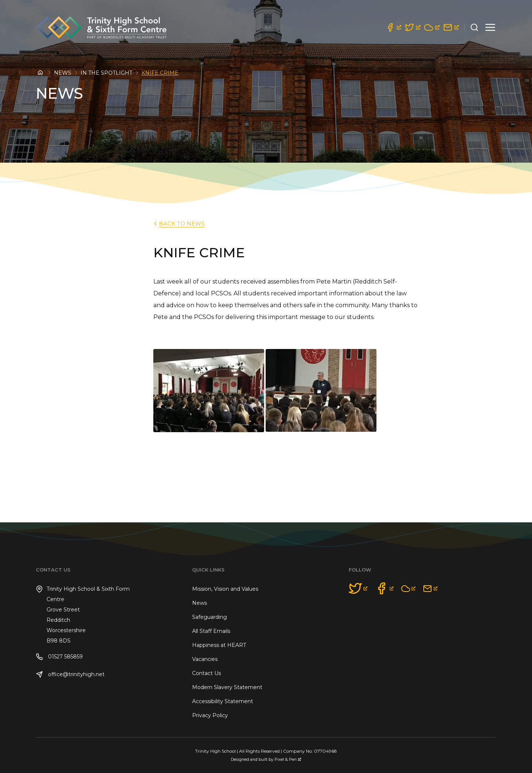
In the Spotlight (106, 73)
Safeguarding (209, 617)
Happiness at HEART (219, 645)
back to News (178, 223)
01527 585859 (59, 657)
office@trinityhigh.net (70, 674)
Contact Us (207, 673)
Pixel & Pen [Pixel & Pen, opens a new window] (288, 760)
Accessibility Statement (223, 701)
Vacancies (205, 659)
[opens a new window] (393, 27)
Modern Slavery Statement (227, 687)
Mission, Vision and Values (225, 589)
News (63, 73)
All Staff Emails (211, 631)
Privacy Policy (210, 715)
